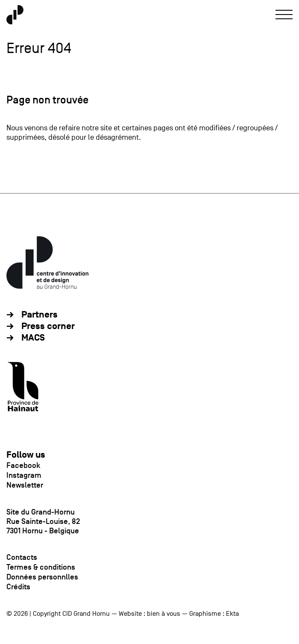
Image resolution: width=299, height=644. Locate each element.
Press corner (48, 326)
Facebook (23, 465)
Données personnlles (42, 577)
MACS (33, 338)
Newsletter (25, 485)
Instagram (24, 475)
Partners (40, 315)
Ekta (232, 614)
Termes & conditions (41, 567)
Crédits (18, 587)
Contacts (22, 557)
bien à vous (164, 614)
